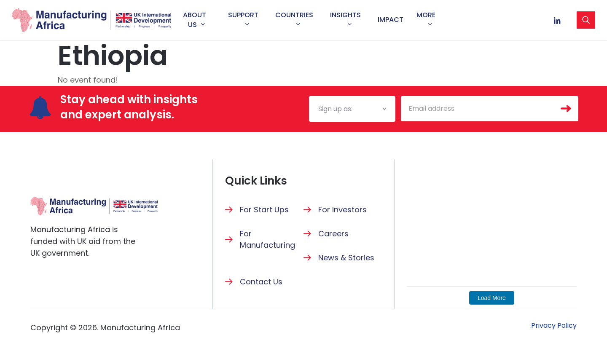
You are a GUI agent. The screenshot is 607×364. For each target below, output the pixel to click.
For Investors (342, 210)
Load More (492, 298)
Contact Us (261, 282)
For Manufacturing (267, 239)
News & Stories (346, 258)
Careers (333, 234)
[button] (554, 326)
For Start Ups (264, 210)
